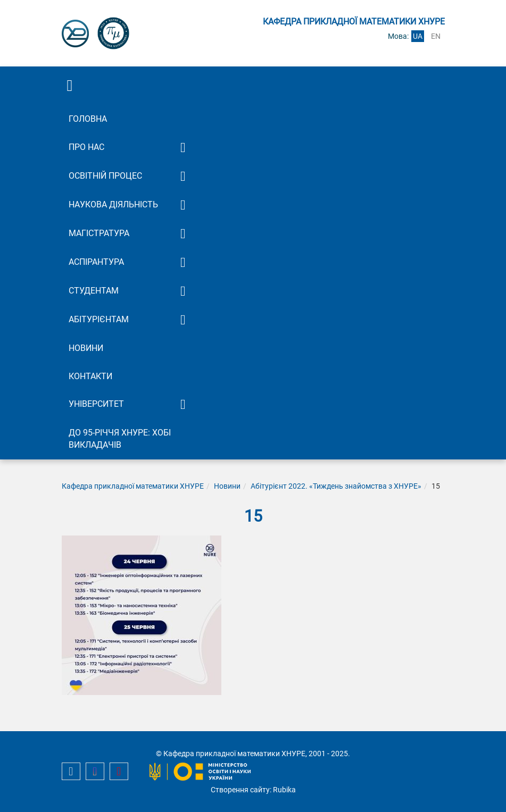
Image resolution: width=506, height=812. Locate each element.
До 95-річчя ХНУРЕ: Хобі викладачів (120, 439)
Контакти (90, 376)
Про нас (86, 147)
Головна (88, 119)
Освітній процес (105, 176)
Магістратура (99, 233)
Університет (96, 404)
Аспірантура (96, 262)
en (436, 36)
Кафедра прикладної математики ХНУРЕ (133, 486)
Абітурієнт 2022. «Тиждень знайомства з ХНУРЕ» (336, 486)
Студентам (94, 291)
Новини (86, 348)
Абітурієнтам (99, 319)
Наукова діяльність (113, 204)
